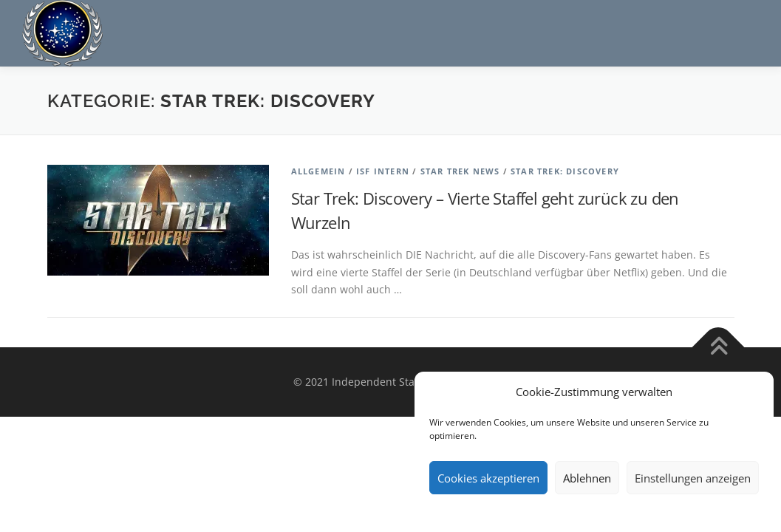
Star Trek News (460, 171)
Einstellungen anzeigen (693, 478)
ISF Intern (383, 171)
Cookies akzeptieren (488, 478)
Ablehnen (587, 478)
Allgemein (318, 171)
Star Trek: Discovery (565, 171)
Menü (746, 28)
